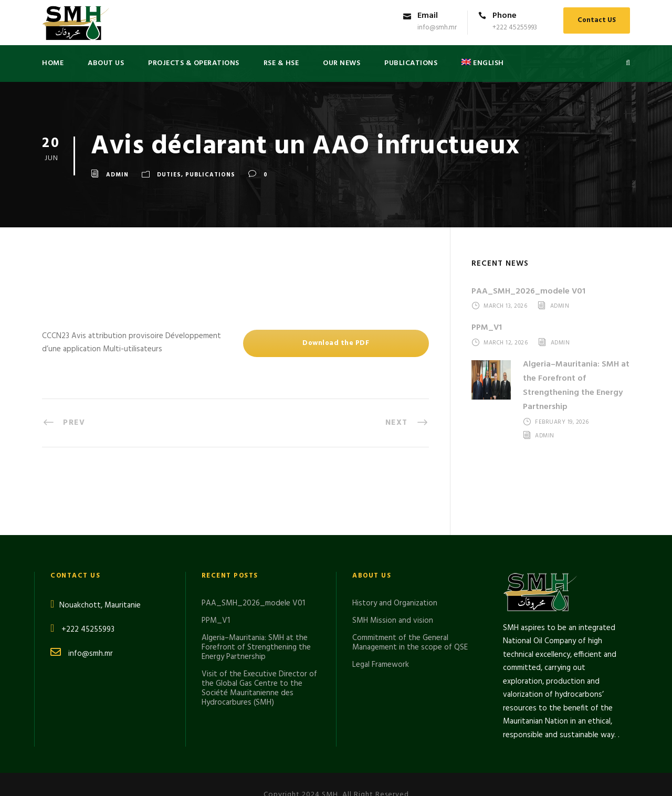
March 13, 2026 (505, 307)
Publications (210, 175)
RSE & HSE (281, 63)
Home (53, 63)
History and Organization (395, 544)
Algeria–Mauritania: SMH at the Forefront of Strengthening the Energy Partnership (576, 386)
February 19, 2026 (562, 423)
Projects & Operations (194, 63)
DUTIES (169, 175)
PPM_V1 (487, 328)
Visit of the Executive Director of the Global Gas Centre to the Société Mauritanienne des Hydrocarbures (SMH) (259, 630)
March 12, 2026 (506, 343)
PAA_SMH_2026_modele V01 (528, 291)
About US (106, 63)
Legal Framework (381, 606)
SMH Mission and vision (393, 562)
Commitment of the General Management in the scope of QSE (410, 584)
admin (117, 175)
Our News (342, 63)
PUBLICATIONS (411, 63)
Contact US (597, 20)
